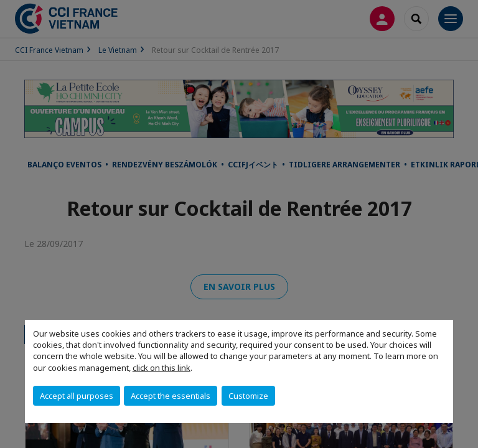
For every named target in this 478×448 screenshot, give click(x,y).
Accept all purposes (77, 396)
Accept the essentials (171, 396)
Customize (248, 396)
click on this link (162, 368)
